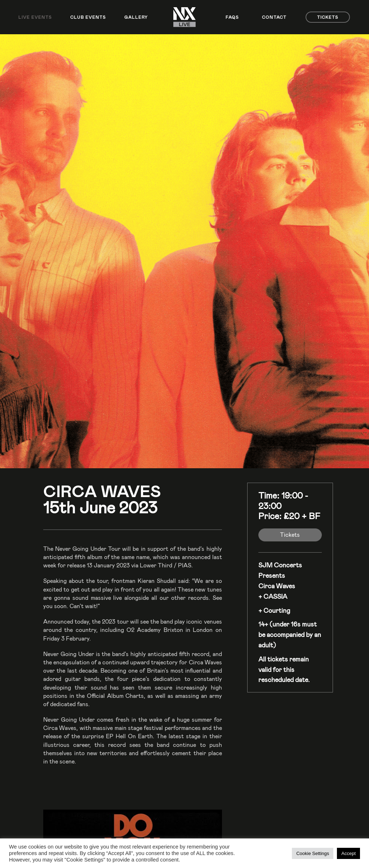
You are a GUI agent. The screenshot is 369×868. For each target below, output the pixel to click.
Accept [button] (348, 853)
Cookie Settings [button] (313, 853)
